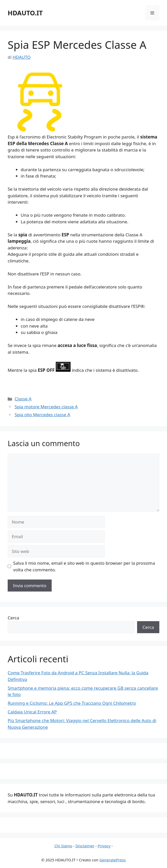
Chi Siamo (63, 846)
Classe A (23, 399)
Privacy (104, 846)
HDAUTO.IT (25, 13)
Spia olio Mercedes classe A (42, 415)
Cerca (13, 618)
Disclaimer (85, 846)
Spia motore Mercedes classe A (46, 407)
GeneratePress (112, 860)
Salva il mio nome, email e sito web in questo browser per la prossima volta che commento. (84, 566)
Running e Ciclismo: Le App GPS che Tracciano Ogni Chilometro (72, 703)
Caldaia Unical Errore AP (32, 712)
